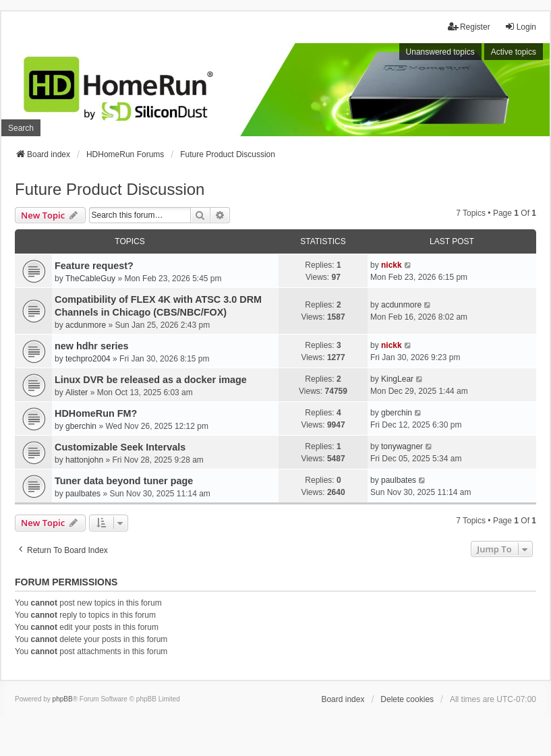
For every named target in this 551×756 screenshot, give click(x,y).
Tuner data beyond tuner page (124, 481)
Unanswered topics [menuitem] (440, 52)
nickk (391, 265)
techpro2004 (88, 359)
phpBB (63, 699)
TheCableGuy (90, 279)
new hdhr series (92, 346)
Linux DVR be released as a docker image (151, 380)
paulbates (83, 494)
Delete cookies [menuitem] (407, 699)
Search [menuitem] (21, 128)
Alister (77, 392)
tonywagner (402, 446)
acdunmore (86, 325)
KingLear (397, 379)
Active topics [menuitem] (514, 52)
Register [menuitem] (469, 27)
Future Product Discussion (110, 189)
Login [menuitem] (520, 27)
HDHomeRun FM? (96, 413)
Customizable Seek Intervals (120, 447)
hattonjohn (84, 460)
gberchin (81, 426)
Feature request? (94, 266)
